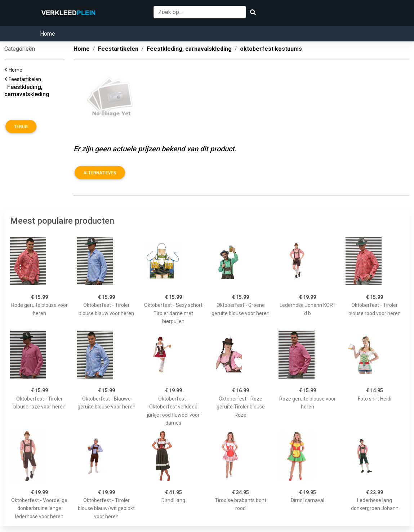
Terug (21, 127)
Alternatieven (100, 173)
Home (48, 34)
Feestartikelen (26, 79)
